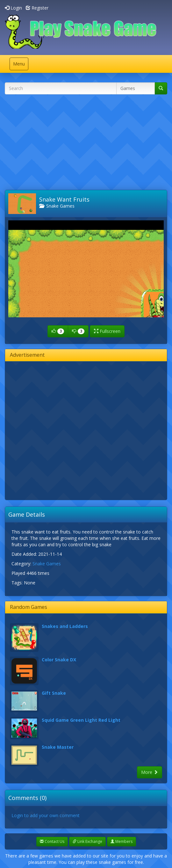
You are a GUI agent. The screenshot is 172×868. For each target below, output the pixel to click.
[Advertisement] (88, 144)
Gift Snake (54, 693)
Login (13, 8)
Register (37, 8)
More (150, 772)
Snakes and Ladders (65, 626)
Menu (21, 65)
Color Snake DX (59, 660)
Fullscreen (107, 331)
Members (122, 841)
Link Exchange (87, 841)
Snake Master (58, 747)
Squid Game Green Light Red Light (81, 720)
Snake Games (57, 206)
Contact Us (52, 841)
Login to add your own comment (46, 815)
